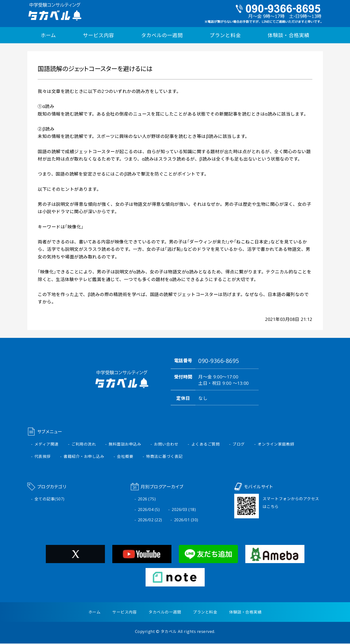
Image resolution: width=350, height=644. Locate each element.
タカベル (169, 632)
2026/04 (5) (149, 510)
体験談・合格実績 (288, 35)
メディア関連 (47, 444)
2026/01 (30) (186, 521)
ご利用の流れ (84, 444)
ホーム (48, 35)
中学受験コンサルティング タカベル (54, 12)
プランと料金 (225, 35)
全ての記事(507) (50, 499)
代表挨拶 (43, 457)
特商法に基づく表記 (165, 457)
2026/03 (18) (184, 510)
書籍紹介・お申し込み (84, 457)
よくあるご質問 (206, 444)
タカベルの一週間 (162, 35)
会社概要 (125, 457)
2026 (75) (147, 499)
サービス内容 (99, 35)
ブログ (239, 444)
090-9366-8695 (219, 361)
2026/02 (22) (150, 521)
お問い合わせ (166, 444)
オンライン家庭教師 (276, 444)
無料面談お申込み (125, 444)
